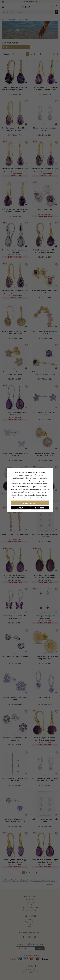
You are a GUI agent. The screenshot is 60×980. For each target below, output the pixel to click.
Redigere (40, 508)
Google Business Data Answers (36, 498)
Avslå (20, 508)
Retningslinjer (17, 495)
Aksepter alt (30, 503)
